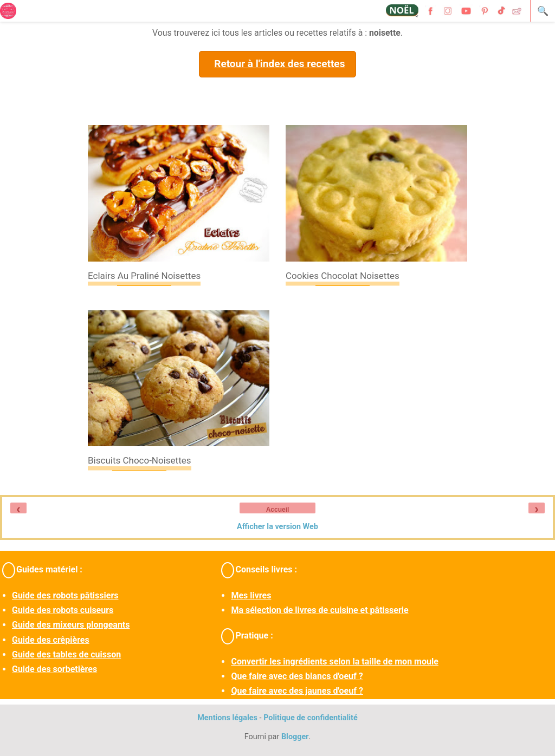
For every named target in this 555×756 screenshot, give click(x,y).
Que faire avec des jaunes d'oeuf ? (297, 691)
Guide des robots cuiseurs (63, 610)
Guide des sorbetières (54, 669)
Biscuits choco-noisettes (140, 460)
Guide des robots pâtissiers (65, 595)
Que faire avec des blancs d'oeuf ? (297, 676)
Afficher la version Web (277, 527)
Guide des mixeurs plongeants (71, 625)
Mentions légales (227, 718)
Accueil (278, 510)
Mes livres (251, 595)
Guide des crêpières (51, 640)
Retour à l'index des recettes (279, 64)
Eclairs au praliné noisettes (144, 276)
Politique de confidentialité (311, 718)
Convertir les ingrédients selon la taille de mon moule (334, 661)
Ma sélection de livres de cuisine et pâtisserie (320, 610)
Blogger (295, 737)
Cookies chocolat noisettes (343, 276)
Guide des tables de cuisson (66, 654)
